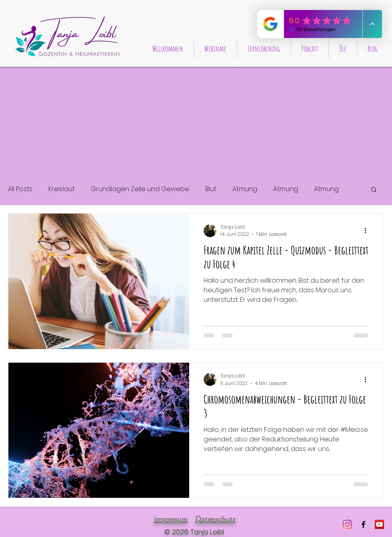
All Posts (20, 189)
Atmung (245, 189)
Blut (211, 189)
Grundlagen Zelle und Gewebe (140, 189)
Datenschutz (216, 519)
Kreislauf (62, 189)
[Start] (69, 37)
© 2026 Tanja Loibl (194, 532)
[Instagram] (347, 524)
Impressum (171, 519)
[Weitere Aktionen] (368, 231)
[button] (374, 190)
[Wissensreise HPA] (379, 524)
